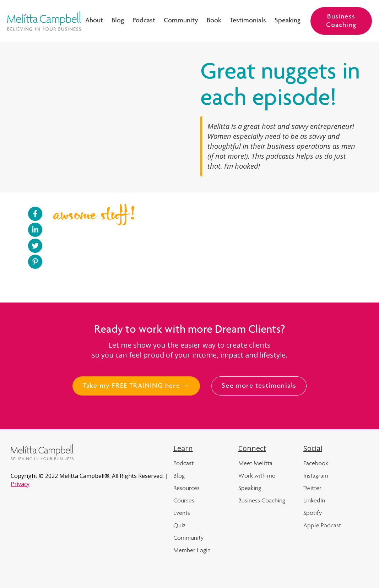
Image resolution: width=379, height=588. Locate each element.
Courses (184, 500)
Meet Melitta (255, 463)
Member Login (192, 550)
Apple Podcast (322, 525)
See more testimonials (259, 386)
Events (182, 513)
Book (214, 21)
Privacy (20, 484)
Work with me (257, 475)
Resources (186, 488)
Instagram (316, 475)
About (94, 21)
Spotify (313, 513)
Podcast (144, 21)
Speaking (288, 21)
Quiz (179, 525)
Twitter (312, 488)
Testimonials (248, 21)
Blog (118, 21)
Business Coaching (341, 21)
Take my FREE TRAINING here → (136, 386)
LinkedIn (314, 500)
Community (181, 21)
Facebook (316, 463)
